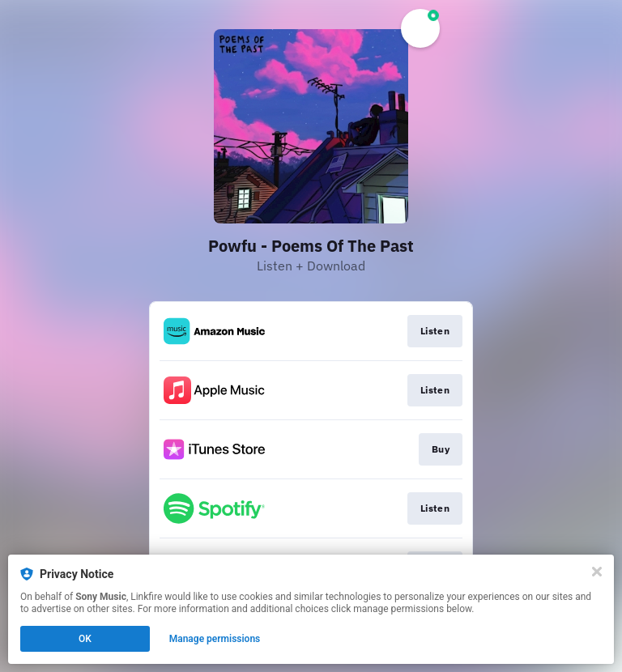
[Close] (597, 572)
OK (85, 639)
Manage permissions (215, 639)
